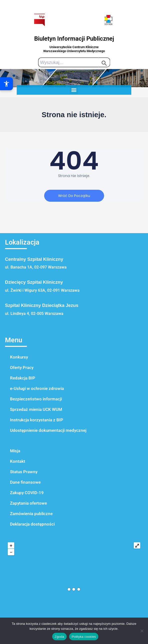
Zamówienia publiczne (31, 514)
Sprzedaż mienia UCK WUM (36, 409)
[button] (74, 90)
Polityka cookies (84, 637)
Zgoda (59, 637)
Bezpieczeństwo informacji (36, 399)
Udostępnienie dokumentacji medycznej (48, 430)
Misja (15, 451)
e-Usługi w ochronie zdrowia (37, 388)
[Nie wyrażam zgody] (142, 631)
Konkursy (19, 357)
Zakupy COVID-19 (27, 493)
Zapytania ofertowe (28, 503)
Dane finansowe (25, 482)
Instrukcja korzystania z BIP (37, 420)
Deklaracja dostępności (32, 524)
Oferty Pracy (22, 368)
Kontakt (18, 461)
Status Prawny (24, 472)
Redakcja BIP (23, 378)
